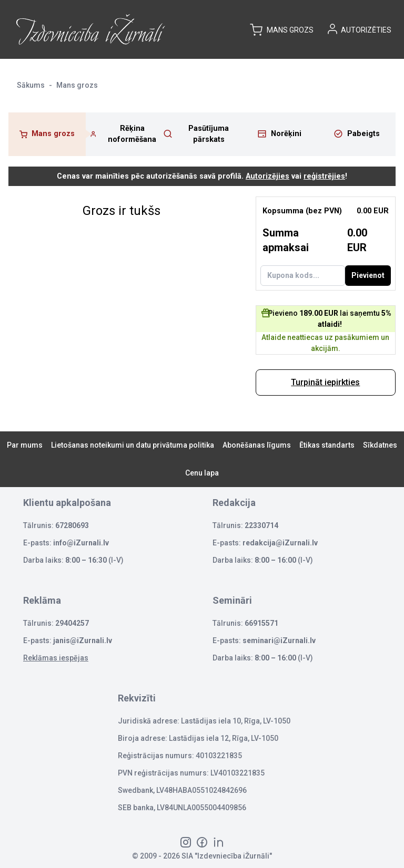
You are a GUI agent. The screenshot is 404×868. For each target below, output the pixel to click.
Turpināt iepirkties (325, 382)
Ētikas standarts (327, 445)
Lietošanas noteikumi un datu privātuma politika (133, 445)
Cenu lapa (202, 473)
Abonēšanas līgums (257, 445)
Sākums (31, 85)
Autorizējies (267, 176)
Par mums (25, 445)
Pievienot (368, 275)
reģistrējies (324, 176)
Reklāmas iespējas (56, 658)
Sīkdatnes (380, 445)
